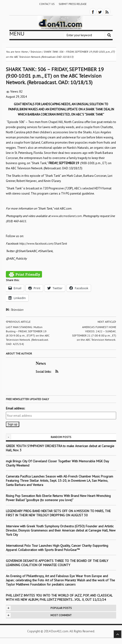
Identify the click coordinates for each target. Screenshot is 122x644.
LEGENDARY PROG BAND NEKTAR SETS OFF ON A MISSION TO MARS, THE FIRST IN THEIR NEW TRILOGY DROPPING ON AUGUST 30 (58, 513)
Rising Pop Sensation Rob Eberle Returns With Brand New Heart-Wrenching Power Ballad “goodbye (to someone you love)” (58, 498)
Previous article (18, 322)
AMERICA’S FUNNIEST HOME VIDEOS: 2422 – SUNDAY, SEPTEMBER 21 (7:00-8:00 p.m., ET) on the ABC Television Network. (94, 333)
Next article (107, 322)
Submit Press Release (73, 4)
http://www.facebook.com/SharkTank (43, 244)
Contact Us (47, 4)
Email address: (15, 408)
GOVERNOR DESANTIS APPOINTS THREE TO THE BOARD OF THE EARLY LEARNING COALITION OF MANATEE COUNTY (57, 563)
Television (17, 310)
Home (24, 52)
